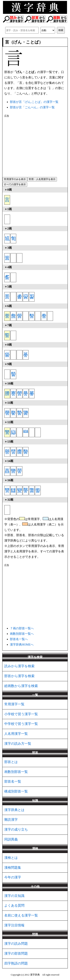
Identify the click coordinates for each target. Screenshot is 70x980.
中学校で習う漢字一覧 (21, 724)
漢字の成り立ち (16, 829)
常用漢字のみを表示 (15, 179)
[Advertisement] (35, 147)
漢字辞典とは (14, 810)
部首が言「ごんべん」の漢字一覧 (32, 107)
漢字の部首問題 (16, 953)
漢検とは (11, 858)
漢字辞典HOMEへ (22, 645)
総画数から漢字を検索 (21, 686)
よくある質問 (14, 905)
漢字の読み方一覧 (18, 744)
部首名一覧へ (19, 639)
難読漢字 (11, 820)
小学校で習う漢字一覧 (21, 714)
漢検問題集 (13, 868)
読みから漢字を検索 (19, 666)
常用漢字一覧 (14, 704)
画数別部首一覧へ (22, 634)
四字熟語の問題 (16, 963)
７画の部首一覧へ (22, 628)
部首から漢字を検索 (19, 676)
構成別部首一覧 (16, 791)
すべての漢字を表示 (15, 184)
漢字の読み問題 (16, 944)
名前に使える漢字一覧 (21, 915)
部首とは (11, 762)
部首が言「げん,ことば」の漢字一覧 (34, 102)
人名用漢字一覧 (16, 734)
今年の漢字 (13, 877)
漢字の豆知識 (14, 896)
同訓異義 (11, 839)
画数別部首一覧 (16, 772)
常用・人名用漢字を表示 (42, 179)
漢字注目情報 (14, 925)
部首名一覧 (13, 781)
